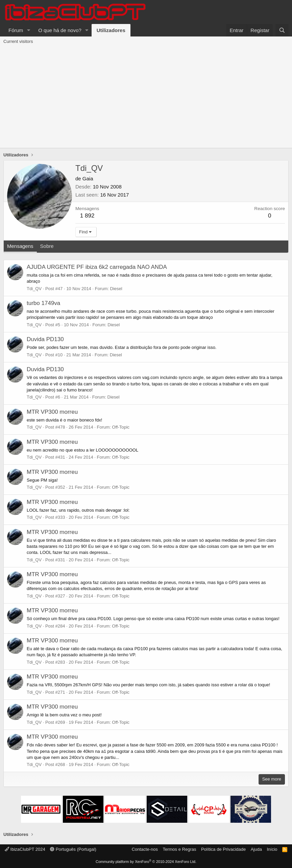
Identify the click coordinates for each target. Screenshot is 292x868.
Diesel (116, 289)
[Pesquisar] (282, 30)
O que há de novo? (60, 30)
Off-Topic (121, 427)
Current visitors (18, 41)
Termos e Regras (179, 849)
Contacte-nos (145, 849)
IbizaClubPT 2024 (25, 849)
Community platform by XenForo (146, 862)
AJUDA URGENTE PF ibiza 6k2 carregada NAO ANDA (97, 267)
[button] (28, 30)
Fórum (16, 30)
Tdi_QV (34, 289)
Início (272, 849)
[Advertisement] (146, 97)
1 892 (87, 216)
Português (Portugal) (73, 849)
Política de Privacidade (223, 849)
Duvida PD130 (45, 339)
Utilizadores (111, 30)
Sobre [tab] (47, 246)
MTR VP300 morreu (52, 412)
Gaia (88, 178)
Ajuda (256, 849)
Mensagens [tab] (20, 246)
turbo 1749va (43, 303)
